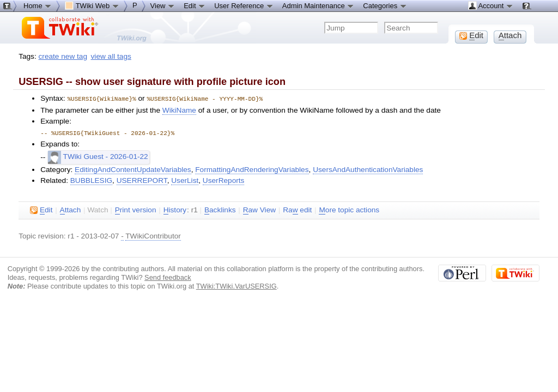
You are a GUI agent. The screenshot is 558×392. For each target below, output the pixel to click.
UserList (185, 179)
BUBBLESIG (91, 179)
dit (41, 209)
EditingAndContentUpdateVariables (133, 169)
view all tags (111, 56)
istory (175, 209)
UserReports (224, 179)
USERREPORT (142, 179)
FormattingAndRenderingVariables (252, 169)
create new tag (63, 56)
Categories (385, 5)
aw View (259, 209)
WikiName (179, 110)
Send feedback (168, 276)
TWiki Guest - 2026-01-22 (98, 155)
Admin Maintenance (319, 5)
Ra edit (297, 209)
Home (38, 5)
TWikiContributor (153, 235)
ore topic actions (349, 209)
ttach (71, 209)
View (163, 5)
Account (491, 5)
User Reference (244, 5)
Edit (195, 5)
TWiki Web (92, 5)
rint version (136, 209)
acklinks (220, 209)
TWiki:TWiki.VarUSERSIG (236, 285)
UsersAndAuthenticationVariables (368, 169)
